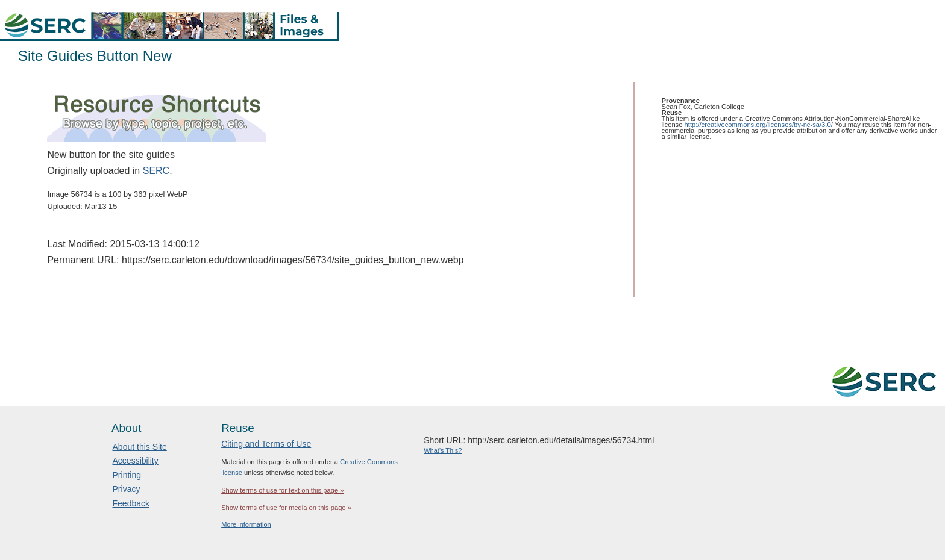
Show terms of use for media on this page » (286, 508)
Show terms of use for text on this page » (282, 490)
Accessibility (136, 461)
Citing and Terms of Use (266, 444)
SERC (156, 171)
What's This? (443, 450)
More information (246, 524)
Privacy (127, 489)
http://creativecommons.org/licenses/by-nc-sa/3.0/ (759, 125)
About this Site (140, 447)
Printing (127, 475)
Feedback (131, 503)
